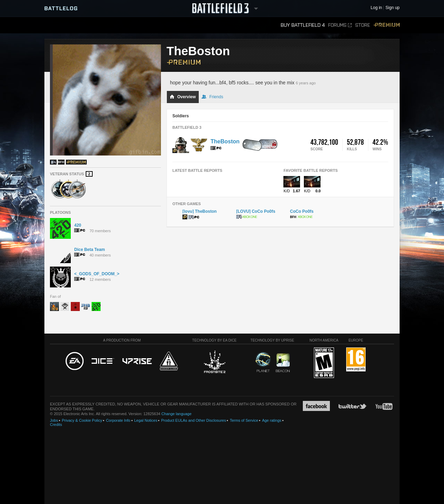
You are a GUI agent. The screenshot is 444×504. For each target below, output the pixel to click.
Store (363, 25)
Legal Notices (146, 420)
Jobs (54, 420)
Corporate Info (118, 420)
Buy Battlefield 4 (303, 25)
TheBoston (225, 141)
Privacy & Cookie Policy (82, 420)
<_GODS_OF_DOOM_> (97, 274)
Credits (56, 425)
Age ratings (272, 420)
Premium (387, 25)
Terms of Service (244, 420)
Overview (183, 97)
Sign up (392, 8)
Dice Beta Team (89, 250)
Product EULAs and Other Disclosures (193, 420)
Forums (340, 25)
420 (78, 225)
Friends (212, 97)
